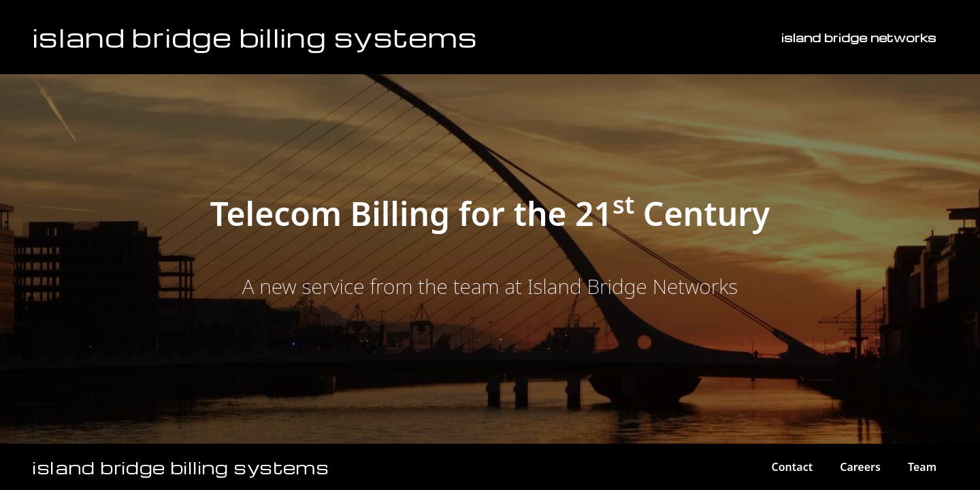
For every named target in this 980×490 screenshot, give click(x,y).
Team (922, 467)
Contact (792, 467)
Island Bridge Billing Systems (255, 37)
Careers (860, 467)
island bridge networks (859, 37)
